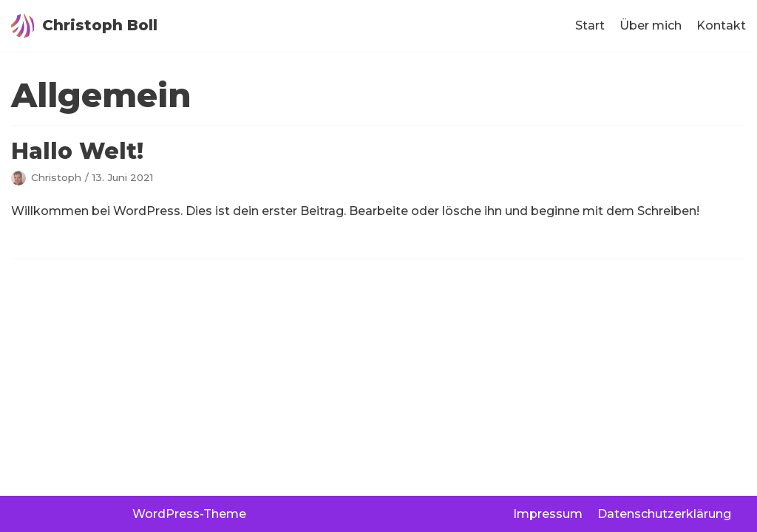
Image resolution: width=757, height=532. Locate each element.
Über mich (651, 25)
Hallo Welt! (77, 151)
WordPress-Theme (189, 514)
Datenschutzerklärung (664, 514)
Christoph (56, 177)
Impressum (548, 514)
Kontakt (721, 25)
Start (590, 25)
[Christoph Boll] (84, 26)
